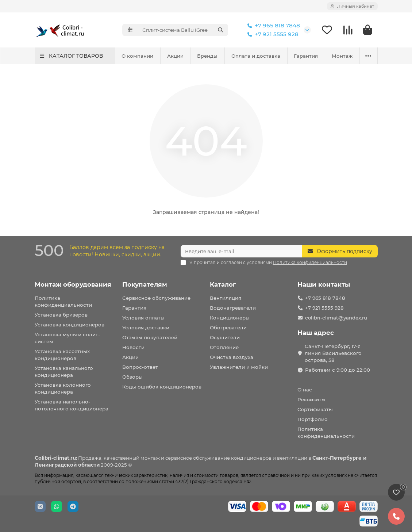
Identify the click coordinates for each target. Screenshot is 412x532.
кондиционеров (251, 458)
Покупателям (145, 284)
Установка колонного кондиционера (63, 388)
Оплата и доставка (256, 56)
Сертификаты (315, 409)
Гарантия (306, 56)
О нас (305, 390)
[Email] (241, 251)
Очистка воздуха (232, 357)
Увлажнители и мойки (239, 367)
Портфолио (313, 419)
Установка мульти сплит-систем (67, 338)
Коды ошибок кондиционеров (162, 387)
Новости (133, 347)
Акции (175, 56)
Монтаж (342, 56)
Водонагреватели (233, 308)
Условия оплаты (143, 318)
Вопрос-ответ (140, 367)
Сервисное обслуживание (156, 298)
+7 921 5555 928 (272, 34)
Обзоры (132, 377)
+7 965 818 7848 (272, 26)
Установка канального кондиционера (64, 372)
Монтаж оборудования (73, 284)
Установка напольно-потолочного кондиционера (72, 405)
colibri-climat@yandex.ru (336, 318)
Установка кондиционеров (70, 325)
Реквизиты (311, 399)
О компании (137, 56)
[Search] (183, 30)
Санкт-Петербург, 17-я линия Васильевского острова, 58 (333, 353)
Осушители (225, 337)
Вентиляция (226, 298)
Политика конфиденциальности (63, 301)
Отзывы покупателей (150, 337)
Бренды (207, 56)
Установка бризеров (61, 315)
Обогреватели (228, 328)
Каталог (223, 284)
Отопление (224, 347)
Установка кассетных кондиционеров (62, 355)
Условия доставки (146, 328)
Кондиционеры (230, 318)
